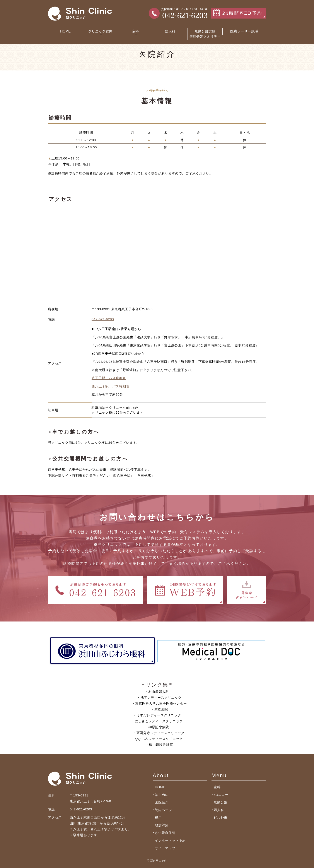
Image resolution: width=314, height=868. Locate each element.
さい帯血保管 (165, 833)
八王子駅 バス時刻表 (109, 378)
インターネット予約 (170, 840)
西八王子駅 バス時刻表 (110, 386)
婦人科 (219, 810)
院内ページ (163, 810)
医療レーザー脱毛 (244, 31)
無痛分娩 (221, 802)
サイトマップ (165, 848)
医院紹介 (162, 802)
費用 (158, 817)
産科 (217, 787)
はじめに (162, 795)
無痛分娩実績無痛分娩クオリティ (205, 34)
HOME (65, 31)
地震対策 (162, 825)
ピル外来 (221, 817)
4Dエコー (221, 795)
